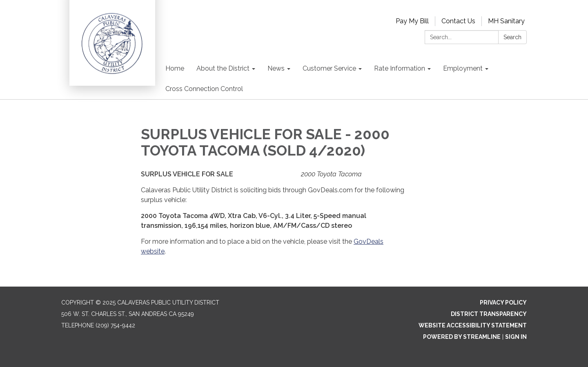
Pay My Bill (412, 21)
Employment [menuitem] (463, 68)
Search (512, 37)
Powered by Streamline (462, 337)
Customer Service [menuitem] (329, 68)
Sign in (516, 337)
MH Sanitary (506, 21)
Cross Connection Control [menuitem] (204, 89)
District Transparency (489, 314)
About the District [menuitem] (223, 68)
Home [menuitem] (175, 68)
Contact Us (458, 21)
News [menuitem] (276, 68)
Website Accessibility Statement (473, 325)
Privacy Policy (503, 302)
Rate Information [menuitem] (400, 68)
